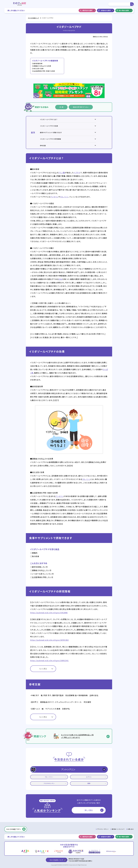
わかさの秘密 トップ (34, 18)
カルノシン (64, 197)
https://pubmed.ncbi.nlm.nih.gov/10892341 (49, 660)
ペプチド (77, 173)
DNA (60, 279)
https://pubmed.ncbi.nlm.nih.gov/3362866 (49, 613)
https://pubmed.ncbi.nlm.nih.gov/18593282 (49, 640)
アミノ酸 (62, 173)
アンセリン (54, 197)
